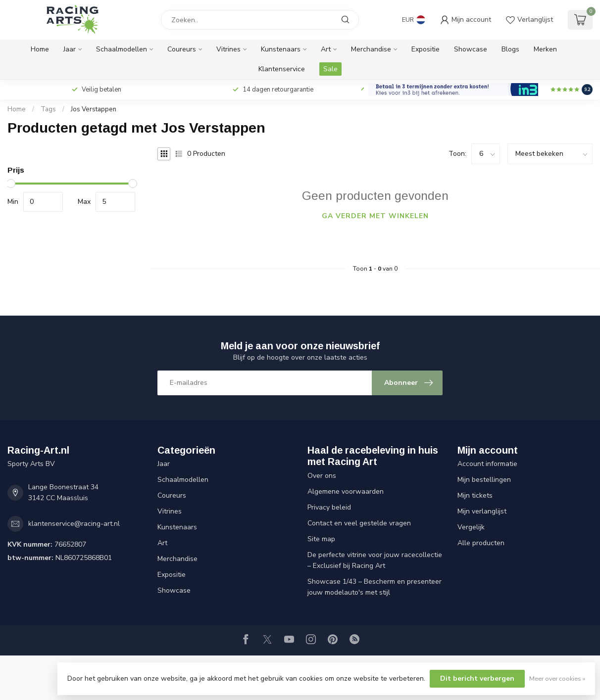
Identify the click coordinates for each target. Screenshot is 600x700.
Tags (48, 109)
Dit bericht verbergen (477, 678)
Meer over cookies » (557, 678)
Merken (545, 49)
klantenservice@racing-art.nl (74, 524)
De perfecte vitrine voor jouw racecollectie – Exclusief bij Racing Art (375, 560)
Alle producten (481, 543)
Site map (321, 539)
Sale (330, 69)
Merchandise (371, 49)
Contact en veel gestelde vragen (359, 523)
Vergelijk (471, 527)
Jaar (70, 49)
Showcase (471, 49)
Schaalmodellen (122, 49)
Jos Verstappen (94, 109)
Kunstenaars (281, 49)
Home (40, 49)
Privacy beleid (329, 507)
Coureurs (182, 49)
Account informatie (487, 464)
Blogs (510, 49)
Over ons (322, 476)
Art (326, 49)
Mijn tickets (475, 495)
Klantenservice (282, 69)
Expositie (425, 49)
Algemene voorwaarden (346, 491)
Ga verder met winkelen (375, 216)
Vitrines (228, 49)
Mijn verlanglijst (482, 511)
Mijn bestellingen (484, 480)
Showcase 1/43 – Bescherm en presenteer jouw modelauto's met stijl (375, 587)
